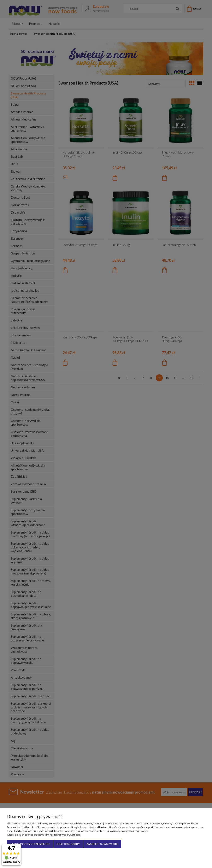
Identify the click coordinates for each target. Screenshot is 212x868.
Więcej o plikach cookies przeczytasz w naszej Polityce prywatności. (44, 835)
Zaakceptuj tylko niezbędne (30, 844)
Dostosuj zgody (68, 844)
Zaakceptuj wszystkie (102, 844)
